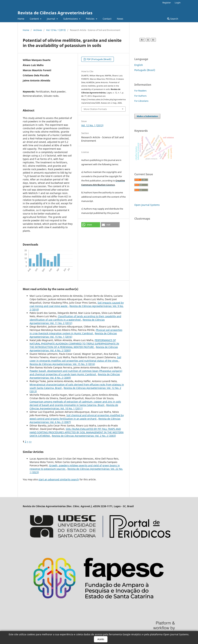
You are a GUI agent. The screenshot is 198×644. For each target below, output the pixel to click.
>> (30, 442)
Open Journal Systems (147, 205)
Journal (51, 19)
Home (21, 19)
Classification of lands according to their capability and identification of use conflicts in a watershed (75, 318)
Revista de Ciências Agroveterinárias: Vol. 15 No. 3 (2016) (62, 364)
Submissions (71, 19)
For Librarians (141, 101)
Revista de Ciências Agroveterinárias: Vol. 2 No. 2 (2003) (84, 436)
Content (35, 19)
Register (167, 3)
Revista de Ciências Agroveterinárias (55, 13)
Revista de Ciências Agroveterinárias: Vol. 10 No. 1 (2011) (74, 407)
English (139, 65)
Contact (107, 19)
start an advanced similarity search (59, 479)
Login (178, 3)
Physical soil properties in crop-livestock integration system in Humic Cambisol (76, 332)
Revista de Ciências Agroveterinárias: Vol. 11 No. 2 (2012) (67, 321)
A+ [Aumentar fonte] (142, 40)
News (120, 19)
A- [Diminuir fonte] (153, 40)
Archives (38, 30)
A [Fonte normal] (148, 40)
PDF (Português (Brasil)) (99, 59)
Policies (91, 19)
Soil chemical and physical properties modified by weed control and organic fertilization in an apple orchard (77, 417)
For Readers (140, 91)
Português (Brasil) (145, 70)
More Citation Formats (95, 109)
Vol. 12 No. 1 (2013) (56, 30)
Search (173, 19)
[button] (91, 225)
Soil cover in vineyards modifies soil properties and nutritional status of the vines (75, 359)
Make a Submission (147, 116)
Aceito (101, 639)
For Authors (140, 96)
